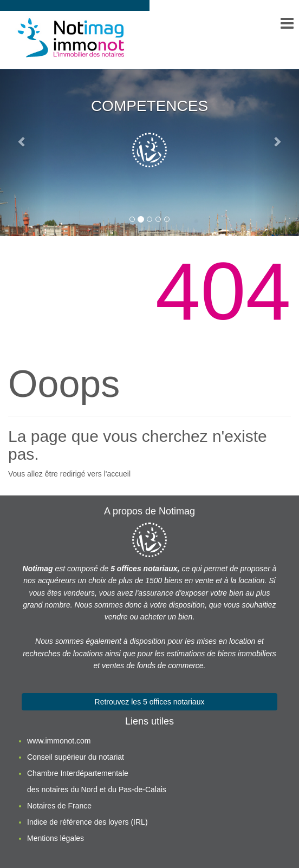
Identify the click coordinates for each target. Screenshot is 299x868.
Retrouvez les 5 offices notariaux (150, 702)
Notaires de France (59, 806)
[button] (22, 141)
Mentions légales (56, 838)
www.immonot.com (59, 741)
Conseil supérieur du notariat (76, 757)
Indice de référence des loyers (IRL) (87, 822)
